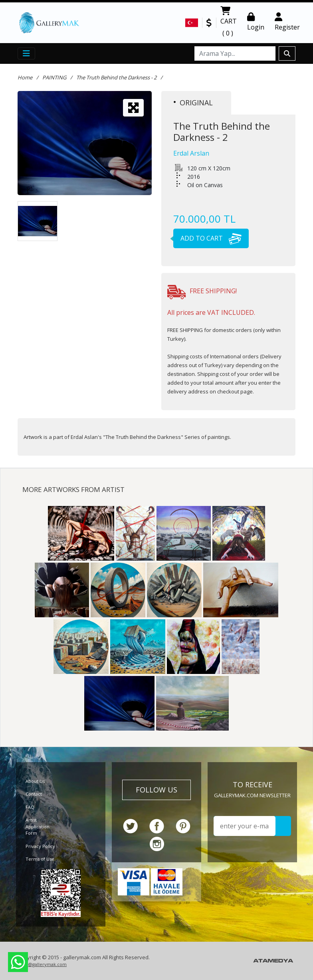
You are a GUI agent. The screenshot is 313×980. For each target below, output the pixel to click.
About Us (35, 781)
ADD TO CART (207, 238)
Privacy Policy (40, 846)
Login (256, 22)
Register (287, 22)
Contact (34, 794)
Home (25, 77)
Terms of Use (40, 859)
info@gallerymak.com (43, 964)
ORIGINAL (193, 103)
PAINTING (54, 77)
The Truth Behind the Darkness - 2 (116, 77)
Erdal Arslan (191, 153)
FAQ (30, 807)
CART (229, 23)
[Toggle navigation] (26, 53)
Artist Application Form (38, 826)
